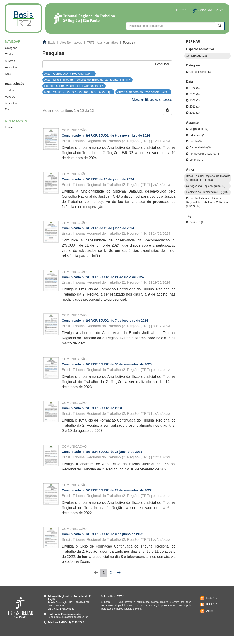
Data (8, 74)
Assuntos (11, 67)
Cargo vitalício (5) (200, 147)
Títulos (9, 54)
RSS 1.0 (208, 598)
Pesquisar (162, 64)
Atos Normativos (71, 42)
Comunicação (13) (200, 72)
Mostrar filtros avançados (152, 100)
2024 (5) (194, 88)
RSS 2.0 (208, 605)
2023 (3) (194, 94)
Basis (52, 42)
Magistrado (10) (199, 129)
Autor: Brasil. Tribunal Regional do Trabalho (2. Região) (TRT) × (87, 80)
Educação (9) (197, 135)
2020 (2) (194, 113)
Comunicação (74, 130)
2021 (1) (194, 107)
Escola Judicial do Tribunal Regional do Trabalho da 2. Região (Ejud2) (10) (207, 202)
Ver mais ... (196, 160)
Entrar (9, 127)
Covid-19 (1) (197, 222)
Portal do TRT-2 (208, 11)
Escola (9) (195, 141)
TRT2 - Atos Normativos (102, 42)
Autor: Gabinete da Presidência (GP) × (143, 92)
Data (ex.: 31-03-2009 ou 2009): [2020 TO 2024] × (78, 92)
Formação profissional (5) (205, 154)
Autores (10, 61)
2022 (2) (194, 100)
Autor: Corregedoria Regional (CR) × (69, 73)
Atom (206, 611)
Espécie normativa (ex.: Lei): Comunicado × (74, 86)
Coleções (11, 48)
